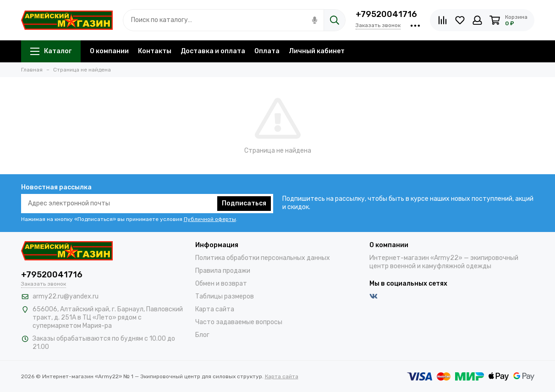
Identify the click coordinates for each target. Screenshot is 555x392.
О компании (109, 51)
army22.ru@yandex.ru (66, 296)
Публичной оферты (210, 219)
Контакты (155, 51)
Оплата (267, 51)
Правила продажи (223, 271)
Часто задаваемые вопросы (239, 322)
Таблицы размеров (225, 296)
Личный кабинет (317, 51)
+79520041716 (386, 14)
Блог (202, 335)
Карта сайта (215, 309)
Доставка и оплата (213, 51)
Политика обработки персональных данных (263, 258)
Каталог (51, 51)
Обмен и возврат (221, 284)
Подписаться (244, 203)
